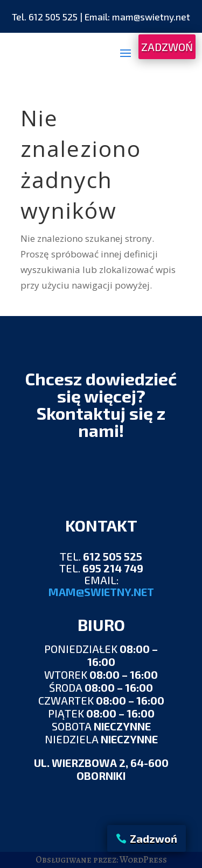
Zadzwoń (154, 838)
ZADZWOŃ (167, 47)
